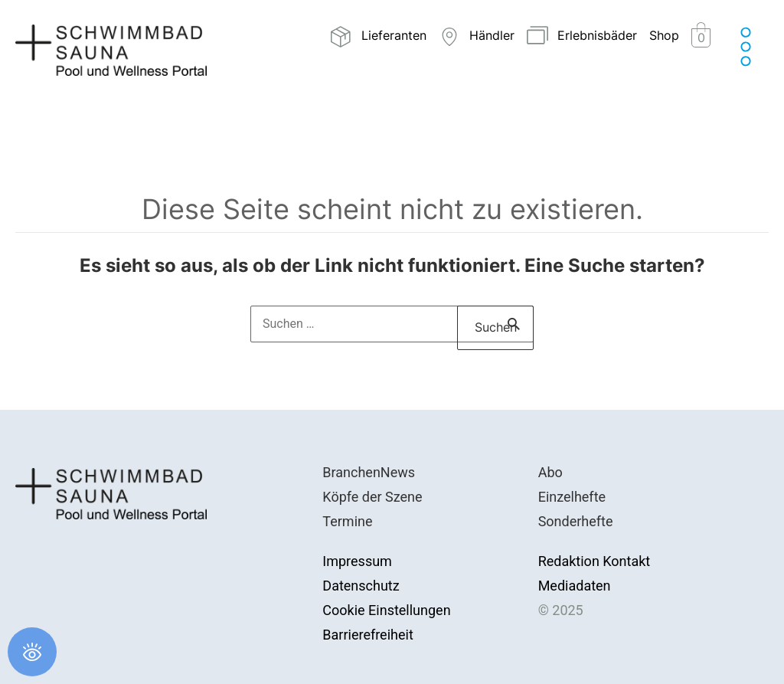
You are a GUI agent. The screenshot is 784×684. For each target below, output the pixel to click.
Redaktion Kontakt (595, 561)
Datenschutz (361, 586)
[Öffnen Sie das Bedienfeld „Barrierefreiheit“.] (32, 652)
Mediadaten (575, 586)
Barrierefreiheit (367, 635)
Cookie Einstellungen (386, 610)
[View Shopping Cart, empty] (701, 37)
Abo (550, 472)
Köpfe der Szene (372, 497)
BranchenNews (369, 472)
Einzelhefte (572, 497)
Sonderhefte (576, 521)
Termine (347, 521)
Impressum (357, 561)
